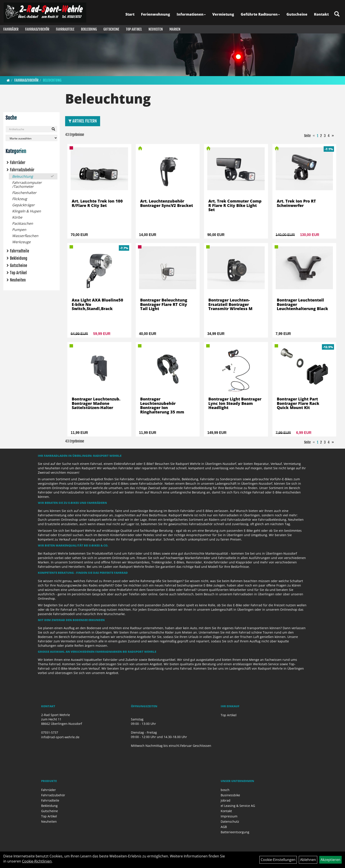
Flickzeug (20, 199)
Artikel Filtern (83, 121)
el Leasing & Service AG (238, 806)
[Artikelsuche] (337, 14)
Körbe (17, 217)
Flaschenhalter (24, 193)
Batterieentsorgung (235, 832)
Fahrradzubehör (37, 29)
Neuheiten (156, 29)
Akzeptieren (330, 860)
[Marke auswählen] (31, 138)
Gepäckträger (23, 205)
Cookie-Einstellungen (278, 860)
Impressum (229, 816)
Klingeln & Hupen (27, 211)
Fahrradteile (65, 29)
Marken (175, 29)
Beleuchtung (52, 80)
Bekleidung (89, 29)
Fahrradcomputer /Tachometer (27, 185)
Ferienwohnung (156, 14)
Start (130, 14)
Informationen (191, 14)
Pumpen (19, 230)
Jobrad (226, 800)
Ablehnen (308, 860)
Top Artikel (134, 29)
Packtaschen (23, 223)
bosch (225, 790)
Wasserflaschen (25, 236)
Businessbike (230, 795)
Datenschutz (230, 821)
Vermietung (223, 14)
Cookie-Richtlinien (37, 861)
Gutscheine (297, 14)
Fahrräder (11, 29)
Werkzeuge (21, 242)
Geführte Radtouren (260, 14)
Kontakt (321, 14)
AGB (224, 827)
